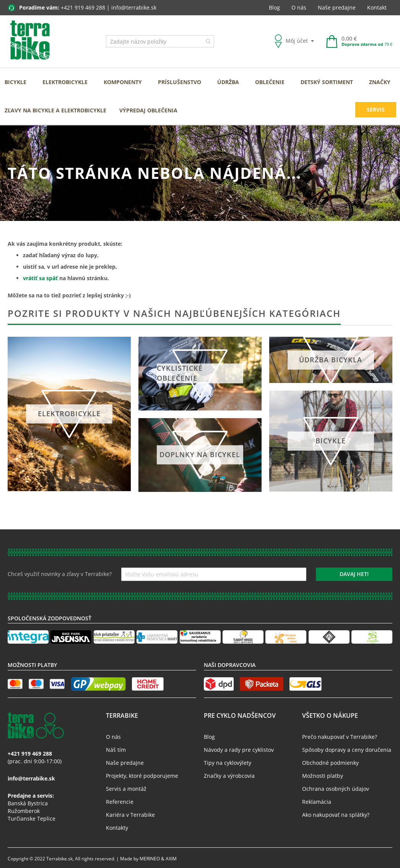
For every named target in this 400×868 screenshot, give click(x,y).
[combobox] (160, 41)
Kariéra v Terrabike (130, 815)
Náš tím (116, 750)
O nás (299, 7)
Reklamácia (317, 802)
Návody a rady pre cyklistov (239, 750)
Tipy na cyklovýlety (228, 763)
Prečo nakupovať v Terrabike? (340, 737)
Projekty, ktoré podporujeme (142, 776)
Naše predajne (337, 7)
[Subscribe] (354, 574)
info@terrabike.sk (134, 7)
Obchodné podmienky (330, 763)
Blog (274, 7)
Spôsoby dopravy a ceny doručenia (347, 750)
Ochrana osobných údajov (336, 789)
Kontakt (377, 7)
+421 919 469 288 (83, 7)
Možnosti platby (323, 776)
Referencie (120, 802)
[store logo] (30, 41)
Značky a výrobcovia (229, 776)
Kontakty (117, 828)
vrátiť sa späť (40, 278)
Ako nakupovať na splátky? (336, 815)
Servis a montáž (126, 789)
